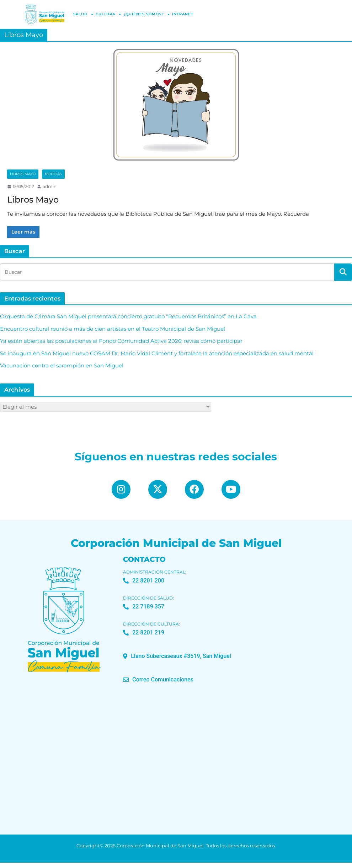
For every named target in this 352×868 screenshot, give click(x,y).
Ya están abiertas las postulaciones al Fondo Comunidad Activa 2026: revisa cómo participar (121, 341)
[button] (177, 662)
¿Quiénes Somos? (147, 14)
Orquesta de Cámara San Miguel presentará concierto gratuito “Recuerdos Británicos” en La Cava (128, 316)
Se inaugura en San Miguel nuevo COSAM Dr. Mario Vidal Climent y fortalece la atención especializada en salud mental (157, 353)
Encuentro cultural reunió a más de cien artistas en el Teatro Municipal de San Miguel (113, 329)
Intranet (183, 14)
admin (50, 186)
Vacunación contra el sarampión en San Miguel (62, 365)
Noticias (53, 174)
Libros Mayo (23, 174)
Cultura (108, 14)
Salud (83, 14)
